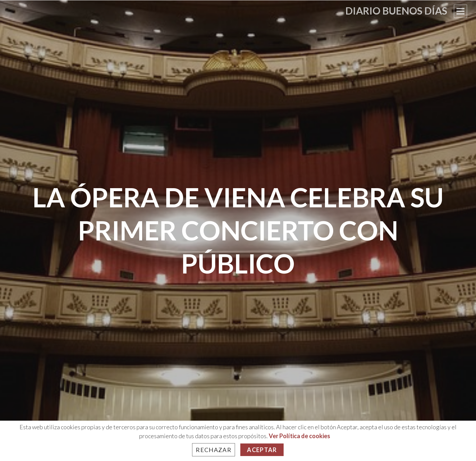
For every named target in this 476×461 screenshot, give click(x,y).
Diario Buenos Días (396, 11)
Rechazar (214, 450)
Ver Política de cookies (299, 436)
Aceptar (262, 450)
